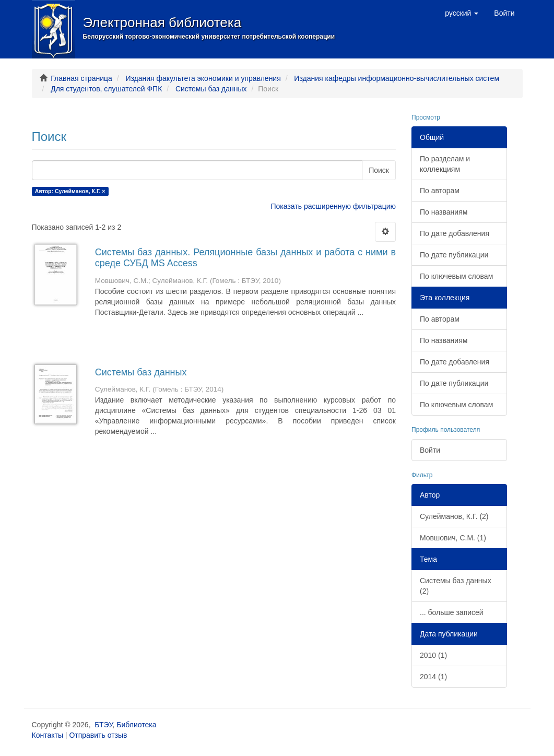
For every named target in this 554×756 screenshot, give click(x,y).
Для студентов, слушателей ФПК (106, 89)
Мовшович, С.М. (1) (453, 538)
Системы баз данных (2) (456, 586)
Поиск (379, 170)
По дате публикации (454, 255)
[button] (462, 13)
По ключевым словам (456, 276)
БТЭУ (103, 725)
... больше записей (452, 612)
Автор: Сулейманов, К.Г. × (70, 191)
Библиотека (136, 725)
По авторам (440, 191)
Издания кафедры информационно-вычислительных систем (397, 78)
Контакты (48, 735)
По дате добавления (455, 233)
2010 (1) (433, 655)
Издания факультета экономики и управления (203, 78)
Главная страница (81, 78)
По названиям (444, 212)
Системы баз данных (211, 89)
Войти (430, 450)
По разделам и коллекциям (445, 164)
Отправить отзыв (98, 735)
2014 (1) (433, 677)
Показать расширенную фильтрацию (333, 206)
